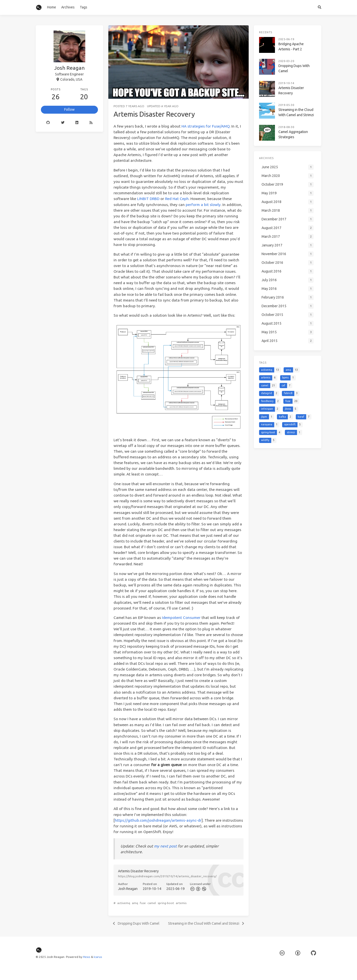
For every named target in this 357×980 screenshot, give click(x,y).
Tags (84, 7)
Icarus (98, 957)
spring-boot (166, 903)
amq (135, 903)
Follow (69, 109)
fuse (143, 903)
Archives (68, 7)
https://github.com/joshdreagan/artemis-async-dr (158, 820)
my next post (165, 846)
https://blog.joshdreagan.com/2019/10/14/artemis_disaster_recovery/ (167, 876)
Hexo (87, 957)
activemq (124, 903)
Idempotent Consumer (181, 618)
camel (152, 903)
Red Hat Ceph (177, 199)
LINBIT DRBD (148, 199)
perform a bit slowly (203, 205)
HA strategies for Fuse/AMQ (206, 126)
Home (52, 7)
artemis (181, 903)
